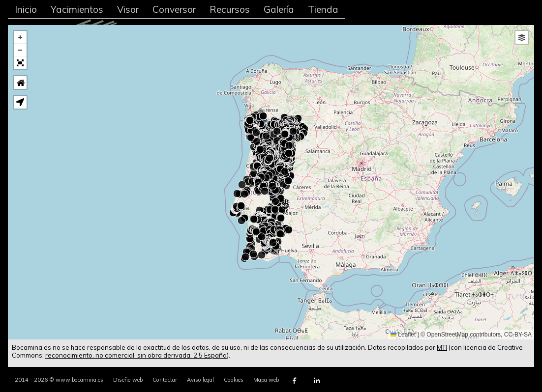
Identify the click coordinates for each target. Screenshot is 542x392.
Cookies (234, 380)
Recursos (230, 9)
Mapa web (266, 380)
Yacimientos (77, 9)
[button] (20, 37)
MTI (442, 347)
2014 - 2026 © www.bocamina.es (59, 380)
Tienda (323, 9)
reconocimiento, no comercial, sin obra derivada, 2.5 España (136, 355)
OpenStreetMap (447, 335)
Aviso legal (200, 380)
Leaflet (403, 335)
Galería (279, 9)
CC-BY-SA (518, 335)
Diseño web (128, 380)
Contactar (165, 380)
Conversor (174, 9)
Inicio (26, 9)
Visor (128, 9)
